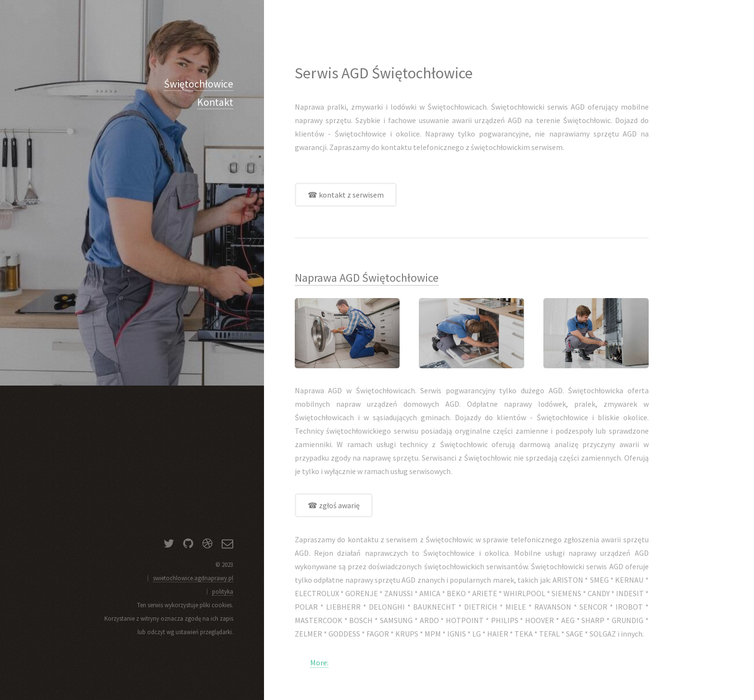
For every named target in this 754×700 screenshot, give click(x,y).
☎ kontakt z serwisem (346, 195)
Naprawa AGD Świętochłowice (367, 278)
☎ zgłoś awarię (334, 505)
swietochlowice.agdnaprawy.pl (193, 578)
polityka (223, 591)
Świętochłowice (199, 84)
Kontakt (215, 102)
